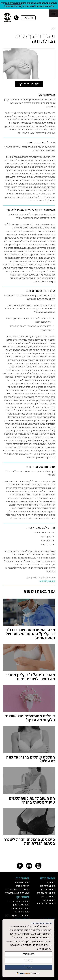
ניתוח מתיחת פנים (47, 886)
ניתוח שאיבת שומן (21, 905)
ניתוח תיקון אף (49, 900)
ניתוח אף (51, 882)
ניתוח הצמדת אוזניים (46, 904)
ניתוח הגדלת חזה (47, 581)
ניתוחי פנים (47, 878)
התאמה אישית (28, 954)
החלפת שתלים (23, 886)
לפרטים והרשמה (13, 6)
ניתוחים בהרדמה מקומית (18, 901)
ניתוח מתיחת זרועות (20, 908)
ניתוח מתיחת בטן (22, 912)
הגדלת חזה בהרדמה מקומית (17, 889)
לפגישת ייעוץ (29, 84)
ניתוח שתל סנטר (48, 897)
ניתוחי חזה (22, 878)
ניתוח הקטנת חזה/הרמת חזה (17, 893)
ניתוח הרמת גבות (48, 889)
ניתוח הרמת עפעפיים (46, 893)
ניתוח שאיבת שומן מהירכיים (17, 915)
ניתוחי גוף (23, 897)
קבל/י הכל (28, 967)
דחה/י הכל (28, 961)
